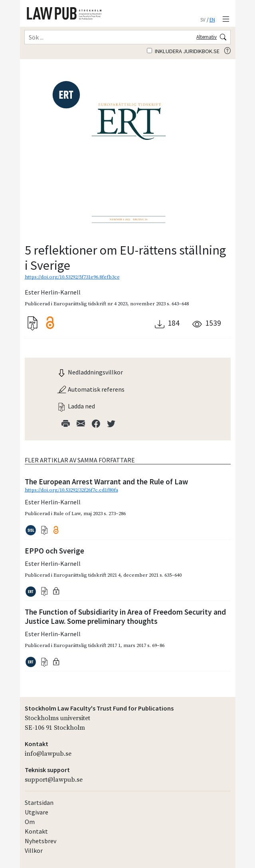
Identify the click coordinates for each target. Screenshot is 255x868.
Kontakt (36, 831)
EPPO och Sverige (54, 551)
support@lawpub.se (54, 780)
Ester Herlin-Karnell (53, 292)
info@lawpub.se (48, 754)
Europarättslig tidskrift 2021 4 (87, 575)
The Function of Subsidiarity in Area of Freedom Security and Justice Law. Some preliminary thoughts (125, 616)
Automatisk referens (91, 389)
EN (212, 20)
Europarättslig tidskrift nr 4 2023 (90, 304)
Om (30, 822)
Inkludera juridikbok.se (183, 51)
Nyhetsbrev (41, 841)
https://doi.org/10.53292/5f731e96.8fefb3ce (72, 277)
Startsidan (39, 802)
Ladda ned (76, 406)
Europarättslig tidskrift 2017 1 (87, 645)
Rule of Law (67, 514)
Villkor (34, 850)
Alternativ (207, 37)
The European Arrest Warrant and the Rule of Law (106, 482)
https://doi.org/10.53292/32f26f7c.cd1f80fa (71, 490)
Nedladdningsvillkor (90, 372)
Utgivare (37, 812)
